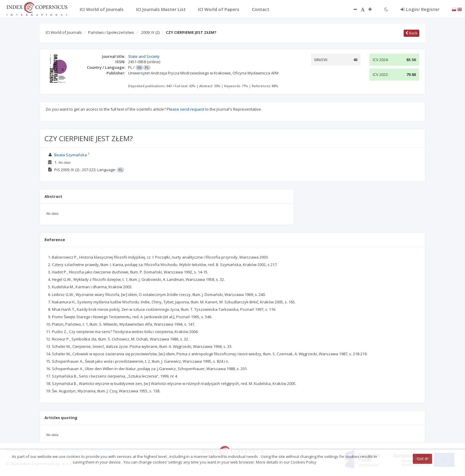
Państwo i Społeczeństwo (111, 32)
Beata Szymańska (71, 155)
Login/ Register (420, 9)
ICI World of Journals (64, 32)
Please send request (185, 109)
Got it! (422, 459)
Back (411, 33)
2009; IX (150, 32)
